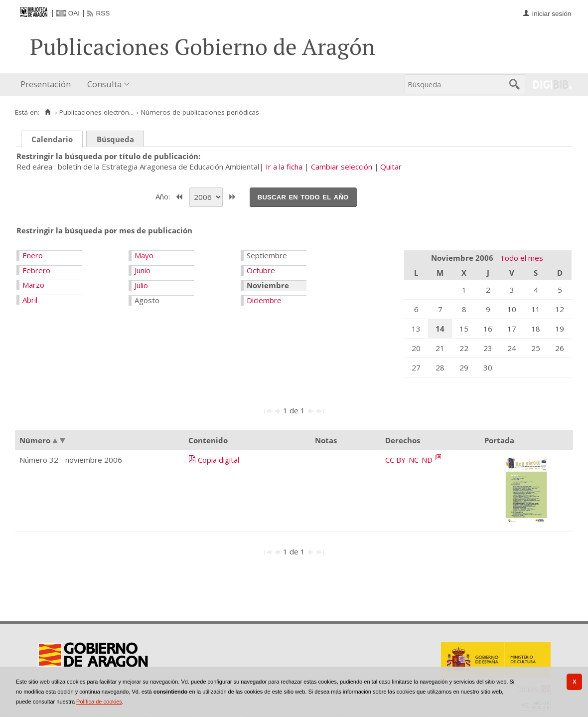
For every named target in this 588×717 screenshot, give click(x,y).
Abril (30, 300)
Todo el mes (521, 258)
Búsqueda (115, 139)
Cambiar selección (342, 167)
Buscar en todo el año (303, 196)
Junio (143, 270)
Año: (164, 196)
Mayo (144, 255)
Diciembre (264, 300)
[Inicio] (48, 112)
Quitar (391, 167)
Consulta (104, 84)
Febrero (36, 270)
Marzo (33, 285)
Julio (141, 285)
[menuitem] (48, 85)
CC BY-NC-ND (410, 460)
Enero (33, 255)
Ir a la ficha (284, 167)
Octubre (261, 270)
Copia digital (219, 460)
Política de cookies (99, 702)
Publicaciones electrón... (96, 112)
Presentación (46, 84)
